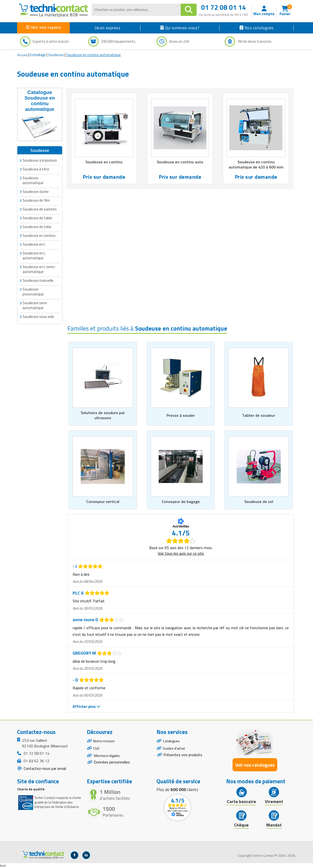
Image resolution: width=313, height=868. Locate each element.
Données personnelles (112, 766)
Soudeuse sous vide (38, 316)
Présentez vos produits (183, 757)
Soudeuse (56, 55)
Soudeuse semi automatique (35, 305)
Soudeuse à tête (36, 169)
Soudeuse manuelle (38, 280)
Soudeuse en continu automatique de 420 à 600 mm (256, 165)
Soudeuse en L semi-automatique (39, 269)
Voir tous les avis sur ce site (181, 554)
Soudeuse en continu (39, 235)
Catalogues (172, 742)
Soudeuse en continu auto (180, 162)
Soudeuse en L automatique (34, 255)
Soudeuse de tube (37, 226)
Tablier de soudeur (259, 415)
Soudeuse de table (37, 217)
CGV (96, 750)
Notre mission (105, 742)
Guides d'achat (175, 750)
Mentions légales (108, 759)
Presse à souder (181, 415)
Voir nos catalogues (255, 765)
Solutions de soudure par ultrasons (103, 415)
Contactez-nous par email (44, 769)
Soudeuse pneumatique (33, 291)
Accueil (22, 55)
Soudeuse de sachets (40, 209)
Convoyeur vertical (103, 502)
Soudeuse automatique (33, 180)
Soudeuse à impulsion (40, 160)
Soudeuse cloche (36, 191)
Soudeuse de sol (259, 502)
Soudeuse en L (34, 244)
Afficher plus (87, 707)
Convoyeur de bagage (181, 502)
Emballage (38, 55)
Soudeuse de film (36, 200)
